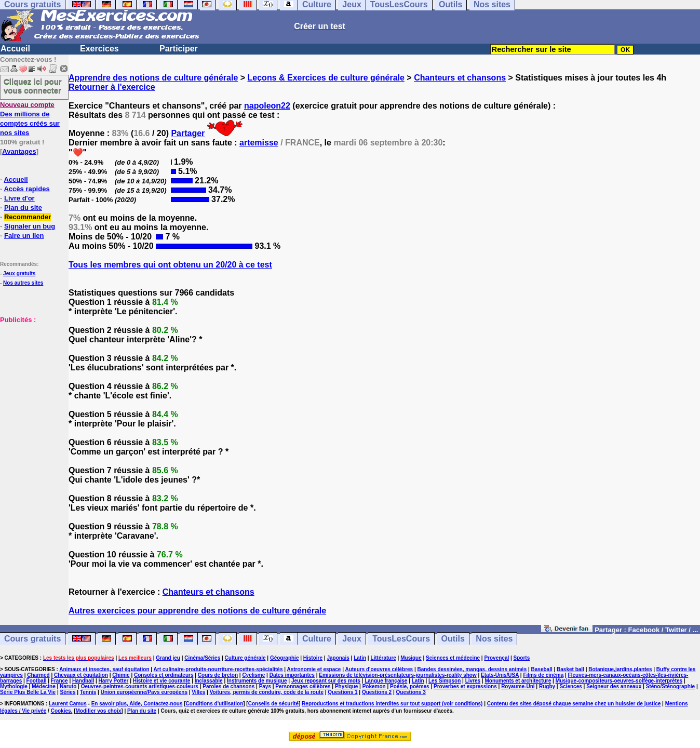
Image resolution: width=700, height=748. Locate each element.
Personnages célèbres (303, 686)
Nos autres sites (23, 283)
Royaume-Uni (518, 686)
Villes (198, 692)
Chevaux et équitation (81, 675)
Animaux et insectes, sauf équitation (104, 669)
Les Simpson (445, 681)
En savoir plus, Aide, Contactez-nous (137, 704)
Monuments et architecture (518, 681)
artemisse (259, 143)
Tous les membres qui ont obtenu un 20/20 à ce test (170, 265)
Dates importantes (292, 675)
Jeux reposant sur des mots (326, 681)
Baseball (542, 669)
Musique (411, 658)
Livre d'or (19, 198)
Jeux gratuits (19, 273)
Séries (68, 692)
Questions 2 (377, 692)
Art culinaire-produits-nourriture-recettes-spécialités (218, 669)
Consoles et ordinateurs (164, 675)
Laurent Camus (68, 704)
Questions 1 (342, 692)
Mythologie (14, 686)
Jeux (352, 639)
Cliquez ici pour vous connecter (33, 86)
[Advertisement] (31, 376)
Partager (188, 133)
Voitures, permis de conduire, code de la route (267, 692)
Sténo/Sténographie (670, 686)
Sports (522, 658)
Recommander (28, 217)
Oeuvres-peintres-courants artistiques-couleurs (140, 686)
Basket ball (570, 669)
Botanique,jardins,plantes (620, 669)
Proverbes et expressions (465, 686)
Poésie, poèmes (410, 686)
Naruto (68, 686)
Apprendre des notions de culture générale (153, 78)
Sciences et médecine (453, 658)
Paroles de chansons (228, 686)
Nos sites (494, 639)
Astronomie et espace (314, 669)
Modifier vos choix (98, 711)
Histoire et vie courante (162, 681)
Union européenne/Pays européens (144, 692)
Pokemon (374, 686)
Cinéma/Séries (202, 658)
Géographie (285, 658)
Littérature (383, 658)
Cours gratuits (32, 639)
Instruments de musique (257, 681)
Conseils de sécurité (273, 704)
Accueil (15, 49)
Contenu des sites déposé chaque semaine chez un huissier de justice (574, 704)
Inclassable (209, 681)
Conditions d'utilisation (215, 704)
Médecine (44, 686)
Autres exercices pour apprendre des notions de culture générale (197, 611)
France (59, 681)
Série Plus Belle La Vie (28, 692)
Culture (317, 639)
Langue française (386, 681)
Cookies (61, 711)
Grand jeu (168, 658)
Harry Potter (114, 681)
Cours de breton (218, 675)
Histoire (313, 658)
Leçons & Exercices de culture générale (326, 78)
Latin (360, 658)
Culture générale (245, 658)
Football (37, 681)
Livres (473, 681)
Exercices (99, 49)
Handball (83, 681)
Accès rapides (26, 189)
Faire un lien (24, 236)
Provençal (496, 658)
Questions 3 (411, 692)
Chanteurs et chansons (460, 78)
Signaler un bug (30, 226)
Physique (346, 686)
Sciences (570, 686)
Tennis (88, 692)
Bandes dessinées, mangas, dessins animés (472, 669)
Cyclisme (253, 675)
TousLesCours (401, 639)
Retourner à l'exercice (112, 87)
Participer (179, 49)
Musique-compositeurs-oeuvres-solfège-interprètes (619, 681)
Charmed (38, 675)
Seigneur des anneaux (614, 686)
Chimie (121, 675)
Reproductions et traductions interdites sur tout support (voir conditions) (392, 704)
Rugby (547, 686)
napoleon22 (267, 106)
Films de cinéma (543, 675)
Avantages (19, 151)
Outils (453, 639)
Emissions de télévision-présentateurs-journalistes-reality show (398, 675)
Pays (265, 686)
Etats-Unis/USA (500, 675)
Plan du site (23, 208)
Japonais (338, 658)
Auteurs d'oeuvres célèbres (379, 669)
